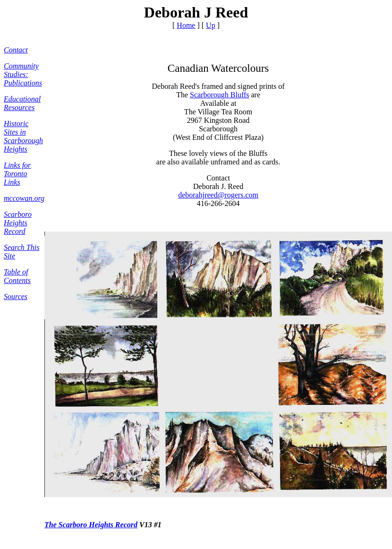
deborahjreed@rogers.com (218, 195)
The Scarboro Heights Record (91, 525)
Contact (16, 50)
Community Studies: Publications (23, 74)
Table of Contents (17, 276)
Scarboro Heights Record (18, 223)
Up (211, 25)
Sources (16, 296)
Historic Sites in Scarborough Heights (23, 136)
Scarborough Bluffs (219, 95)
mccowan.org (24, 198)
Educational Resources (22, 103)
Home (186, 25)
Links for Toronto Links (17, 174)
